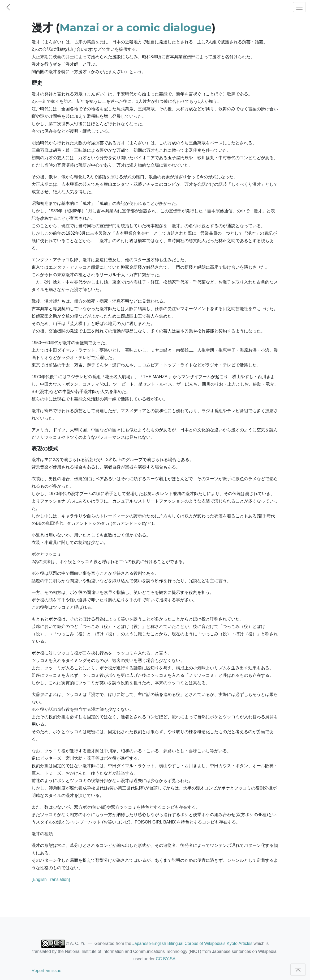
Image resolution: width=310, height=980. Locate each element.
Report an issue (46, 971)
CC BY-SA (166, 959)
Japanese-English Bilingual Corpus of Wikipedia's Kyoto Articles (192, 943)
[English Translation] (51, 879)
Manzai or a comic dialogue (136, 28)
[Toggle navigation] (299, 7)
